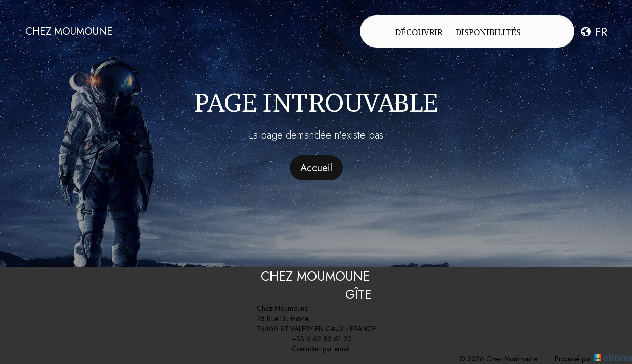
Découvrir (419, 32)
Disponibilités (488, 32)
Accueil (316, 168)
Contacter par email (315, 349)
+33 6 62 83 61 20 (316, 339)
